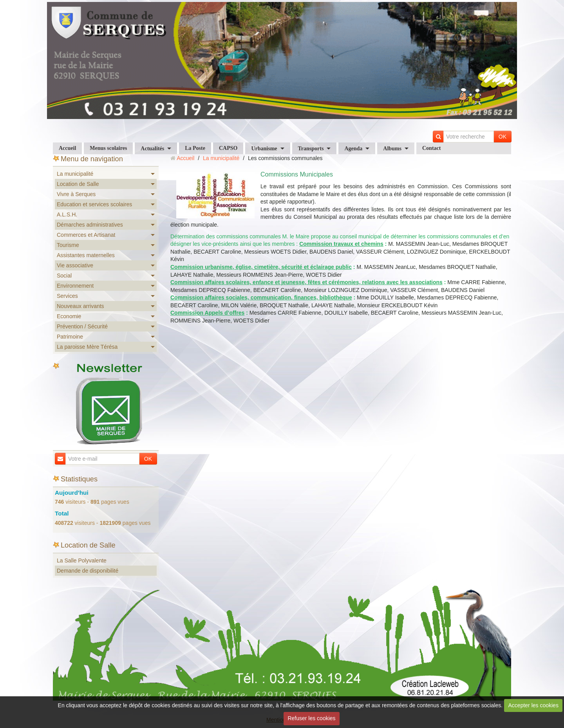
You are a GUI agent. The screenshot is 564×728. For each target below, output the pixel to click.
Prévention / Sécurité (82, 326)
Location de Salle (78, 184)
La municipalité (75, 174)
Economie (69, 316)
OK (503, 137)
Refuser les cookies (311, 718)
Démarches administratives (90, 225)
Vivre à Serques (76, 194)
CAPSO (228, 148)
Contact (431, 148)
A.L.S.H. (67, 214)
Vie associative (75, 265)
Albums (392, 149)
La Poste (195, 148)
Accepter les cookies (533, 705)
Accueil (67, 148)
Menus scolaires (108, 148)
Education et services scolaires (94, 204)
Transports (311, 149)
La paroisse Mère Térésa (87, 347)
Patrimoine (70, 337)
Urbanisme (264, 149)
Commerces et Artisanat (86, 235)
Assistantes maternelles (86, 255)
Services (67, 296)
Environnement (75, 286)
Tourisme (68, 245)
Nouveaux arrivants (80, 306)
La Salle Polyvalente (82, 560)
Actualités (152, 149)
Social (64, 276)
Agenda (353, 149)
